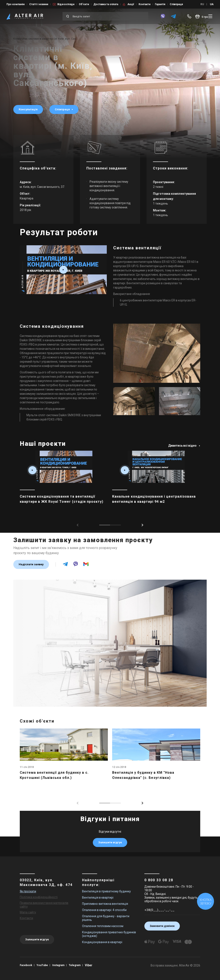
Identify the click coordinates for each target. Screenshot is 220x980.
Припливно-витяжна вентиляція (105, 904)
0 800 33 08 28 (159, 880)
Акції (131, 4)
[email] (86, 566)
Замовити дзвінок (162, 926)
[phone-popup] (190, 16)
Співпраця (176, 4)
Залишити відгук (110, 842)
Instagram (58, 965)
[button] (142, 525)
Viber (89, 965)
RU (202, 4)
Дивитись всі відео (184, 446)
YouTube (42, 965)
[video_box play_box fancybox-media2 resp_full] (63, 270)
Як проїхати (28, 891)
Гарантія (160, 4)
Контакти (144, 4)
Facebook (26, 965)
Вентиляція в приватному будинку (106, 891)
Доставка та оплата (106, 4)
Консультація (28, 109)
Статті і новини (39, 4)
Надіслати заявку (31, 564)
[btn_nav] (210, 16)
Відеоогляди (66, 4)
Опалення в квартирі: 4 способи (104, 910)
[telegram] (173, 16)
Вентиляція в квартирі (98, 898)
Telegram (75, 965)
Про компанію (16, 4)
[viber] (163, 16)
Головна (19, 36)
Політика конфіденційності (39, 897)
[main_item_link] (64, 483)
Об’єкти (84, 4)
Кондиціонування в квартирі (102, 942)
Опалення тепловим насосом (103, 926)
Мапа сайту (28, 912)
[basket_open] (202, 16)
